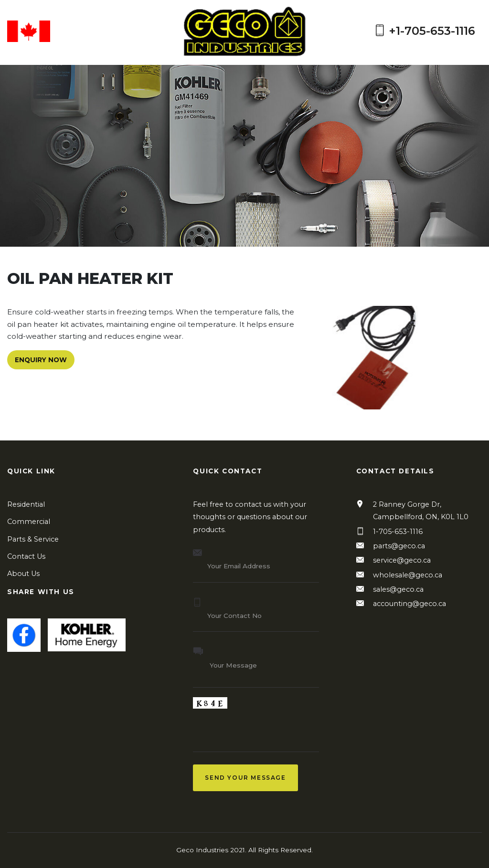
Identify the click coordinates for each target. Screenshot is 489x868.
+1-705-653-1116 (425, 31)
